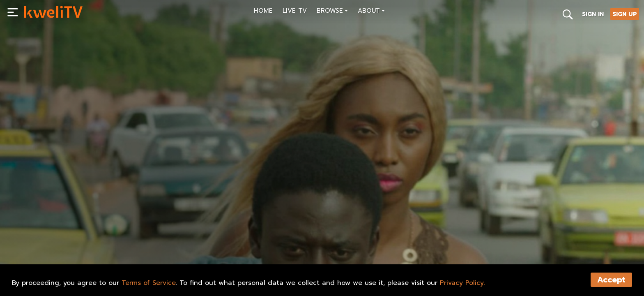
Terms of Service (149, 283)
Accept (611, 280)
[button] (332, 12)
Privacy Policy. (462, 283)
